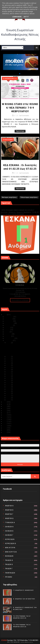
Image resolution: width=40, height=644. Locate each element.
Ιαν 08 (9, 393)
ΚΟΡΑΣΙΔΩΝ (10, 539)
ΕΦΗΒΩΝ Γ (9, 535)
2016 (5, 419)
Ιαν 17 (9, 380)
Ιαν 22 (9, 370)
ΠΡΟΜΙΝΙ (9, 577)
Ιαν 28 (9, 361)
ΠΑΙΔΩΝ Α (9, 560)
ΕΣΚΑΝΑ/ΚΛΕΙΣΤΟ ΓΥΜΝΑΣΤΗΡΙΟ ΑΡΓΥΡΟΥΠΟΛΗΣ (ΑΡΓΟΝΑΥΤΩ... (18, 354)
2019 (5, 413)
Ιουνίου (8, 330)
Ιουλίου (8, 328)
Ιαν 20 (9, 374)
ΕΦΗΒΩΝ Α (9, 527)
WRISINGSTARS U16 (11, 79)
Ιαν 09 (9, 391)
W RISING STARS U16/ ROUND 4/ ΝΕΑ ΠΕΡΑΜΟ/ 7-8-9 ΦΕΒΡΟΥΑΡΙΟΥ (20, 108)
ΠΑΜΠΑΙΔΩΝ (10, 573)
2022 (5, 406)
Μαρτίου (8, 336)
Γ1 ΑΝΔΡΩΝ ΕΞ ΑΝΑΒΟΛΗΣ (12, 208)
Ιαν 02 (9, 400)
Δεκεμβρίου (9, 317)
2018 (5, 415)
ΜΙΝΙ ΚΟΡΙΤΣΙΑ (11, 552)
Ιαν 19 (9, 376)
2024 (5, 402)
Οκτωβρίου (9, 321)
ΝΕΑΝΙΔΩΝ (9, 556)
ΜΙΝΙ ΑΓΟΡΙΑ (10, 548)
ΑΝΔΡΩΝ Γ (9, 514)
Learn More (17, 17)
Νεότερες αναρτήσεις (9, 197)
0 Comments (25, 116)
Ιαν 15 (9, 385)
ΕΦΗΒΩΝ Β (9, 531)
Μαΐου (7, 332)
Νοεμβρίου (9, 319)
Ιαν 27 (9, 363)
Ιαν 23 (9, 367)
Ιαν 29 (9, 359)
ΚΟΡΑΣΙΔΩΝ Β (11, 543)
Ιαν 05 (9, 398)
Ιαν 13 (9, 387)
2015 (5, 421)
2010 (5, 432)
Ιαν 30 (9, 357)
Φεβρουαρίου (10, 338)
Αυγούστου (9, 325)
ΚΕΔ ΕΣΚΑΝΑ (9, 140)
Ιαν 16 (9, 383)
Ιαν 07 (9, 396)
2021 (5, 408)
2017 (5, 417)
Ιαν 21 (9, 372)
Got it (26, 17)
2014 (5, 424)
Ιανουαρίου (9, 340)
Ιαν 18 (9, 378)
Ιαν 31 (9, 343)
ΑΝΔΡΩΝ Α (9, 506)
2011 (5, 430)
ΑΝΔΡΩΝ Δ (9, 518)
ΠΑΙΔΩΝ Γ (9, 569)
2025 (5, 315)
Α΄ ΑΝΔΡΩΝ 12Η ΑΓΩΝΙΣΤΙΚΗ (24, 599)
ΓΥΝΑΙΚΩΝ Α (10, 523)
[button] (18, 74)
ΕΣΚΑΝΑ (4, 640)
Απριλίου (8, 334)
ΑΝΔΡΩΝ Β (9, 510)
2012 (5, 428)
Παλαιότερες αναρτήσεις (29, 197)
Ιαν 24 (9, 365)
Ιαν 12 (9, 389)
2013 (5, 426)
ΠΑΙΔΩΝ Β (9, 564)
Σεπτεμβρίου (9, 323)
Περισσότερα (20, 131)
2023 (5, 404)
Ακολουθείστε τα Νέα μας (20, 300)
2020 (5, 411)
